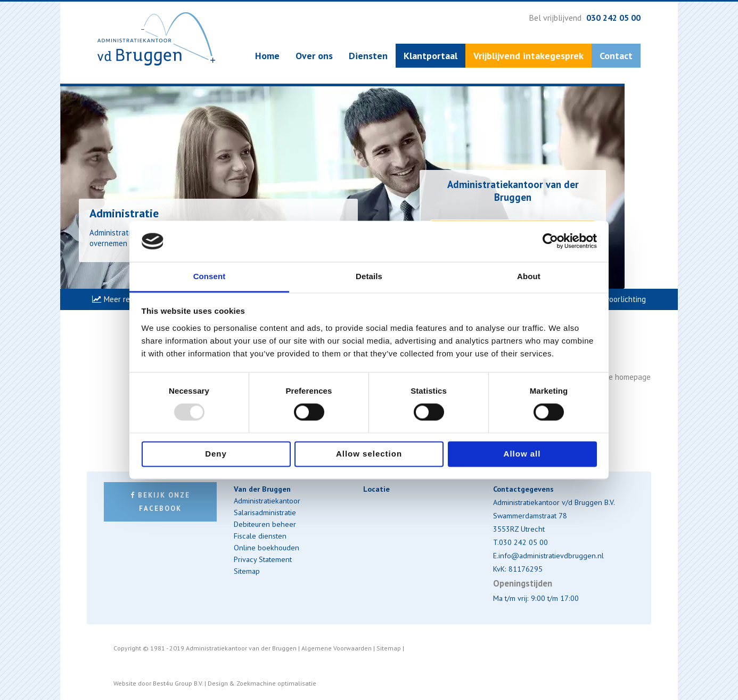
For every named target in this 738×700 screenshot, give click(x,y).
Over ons (314, 56)
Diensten (368, 56)
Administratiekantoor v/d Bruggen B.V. (554, 502)
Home (267, 56)
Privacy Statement (263, 559)
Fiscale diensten (260, 536)
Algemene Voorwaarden (337, 648)
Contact (616, 56)
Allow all (522, 454)
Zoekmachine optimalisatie (276, 683)
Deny (216, 454)
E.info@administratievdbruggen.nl (548, 555)
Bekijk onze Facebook (160, 502)
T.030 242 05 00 (520, 542)
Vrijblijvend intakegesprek (528, 56)
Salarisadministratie (265, 512)
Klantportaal (430, 56)
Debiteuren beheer (265, 524)
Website (125, 683)
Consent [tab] (210, 276)
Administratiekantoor (267, 500)
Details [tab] (369, 276)
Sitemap (247, 571)
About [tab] (529, 276)
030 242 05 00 (613, 18)
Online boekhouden (266, 547)
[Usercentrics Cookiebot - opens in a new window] (550, 241)
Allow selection (369, 454)
